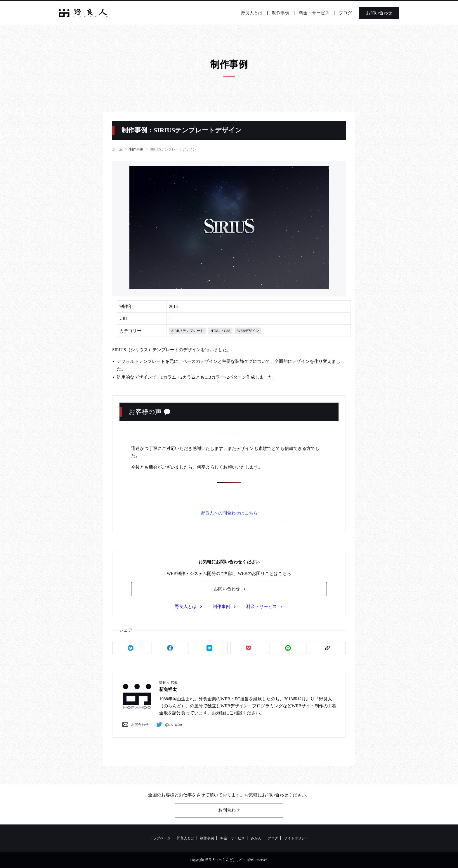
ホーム (117, 149)
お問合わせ (134, 725)
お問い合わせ (368, 13)
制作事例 (269, 13)
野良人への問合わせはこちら (229, 513)
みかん (256, 838)
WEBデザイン (248, 331)
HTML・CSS (220, 331)
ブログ (334, 13)
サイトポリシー (296, 838)
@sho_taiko (168, 725)
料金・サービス (303, 13)
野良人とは (240, 13)
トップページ (160, 838)
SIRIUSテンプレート (188, 331)
